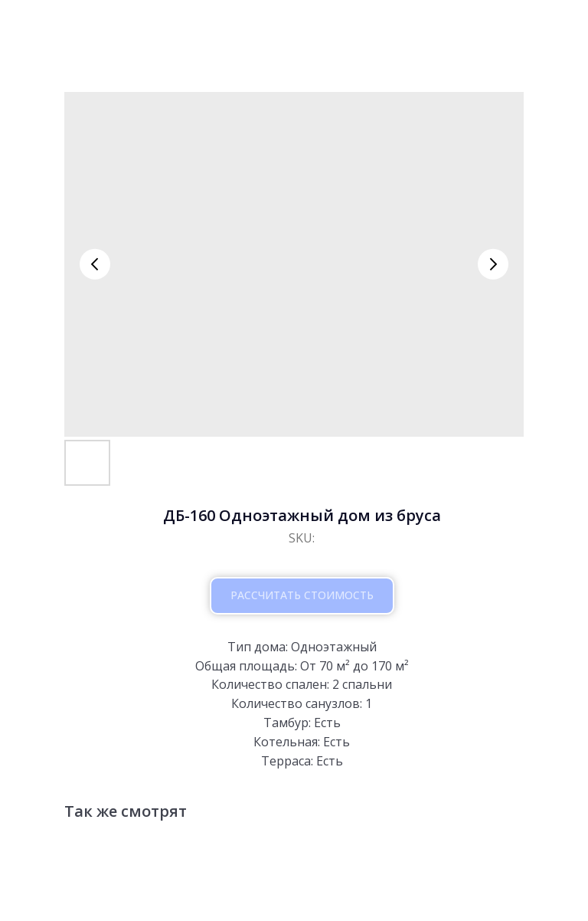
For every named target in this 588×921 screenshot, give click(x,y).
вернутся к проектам (94, 25)
